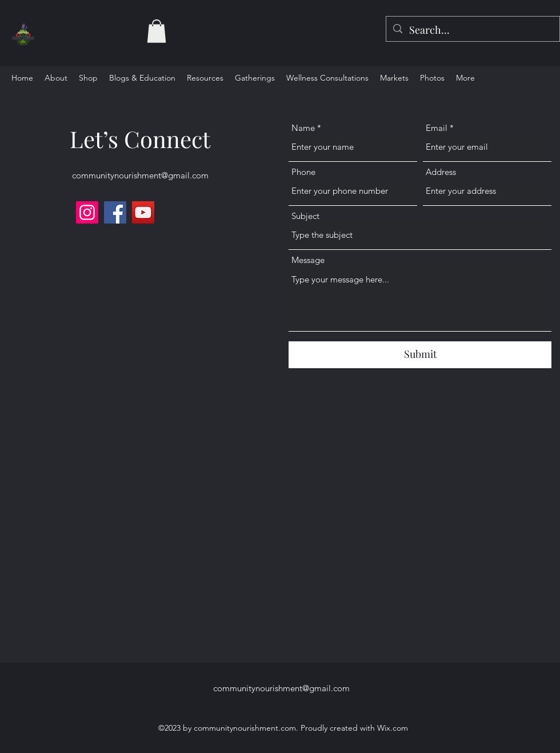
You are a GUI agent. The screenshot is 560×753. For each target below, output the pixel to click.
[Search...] (472, 30)
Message (308, 260)
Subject (305, 216)
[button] (157, 31)
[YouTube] (143, 212)
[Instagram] (87, 212)
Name (303, 128)
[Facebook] (115, 212)
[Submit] (420, 355)
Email (437, 128)
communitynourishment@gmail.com (140, 175)
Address (441, 172)
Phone (303, 172)
